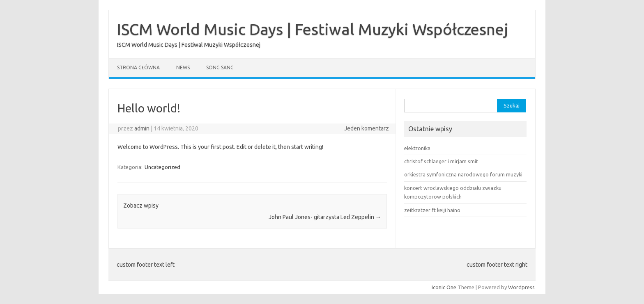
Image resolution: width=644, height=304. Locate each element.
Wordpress (521, 287)
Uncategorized (162, 167)
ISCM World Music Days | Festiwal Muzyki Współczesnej (313, 29)
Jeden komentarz (367, 128)
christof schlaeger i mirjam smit (441, 161)
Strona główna (138, 67)
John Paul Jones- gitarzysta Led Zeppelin (325, 217)
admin (142, 128)
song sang (220, 67)
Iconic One (444, 287)
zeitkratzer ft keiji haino (432, 210)
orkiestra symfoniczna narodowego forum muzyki (463, 174)
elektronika (417, 148)
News (183, 67)
